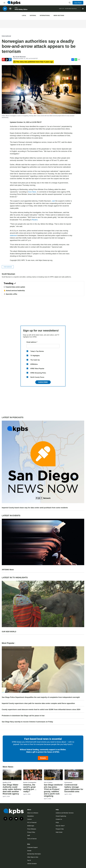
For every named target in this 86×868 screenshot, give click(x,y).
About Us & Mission (33, 813)
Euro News (32, 192)
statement (13, 235)
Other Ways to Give (33, 857)
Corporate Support (32, 847)
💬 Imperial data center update (14, 287)
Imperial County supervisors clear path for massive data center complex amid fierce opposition (38, 703)
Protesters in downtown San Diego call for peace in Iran (23, 716)
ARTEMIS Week (8, 570)
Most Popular (9, 643)
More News (9, 767)
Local (24, 15)
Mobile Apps (31, 826)
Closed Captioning (61, 816)
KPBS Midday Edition (21, 10)
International (45, 15)
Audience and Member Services (65, 813)
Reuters (35, 220)
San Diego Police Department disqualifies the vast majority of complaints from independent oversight (41, 697)
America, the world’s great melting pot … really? (30, 788)
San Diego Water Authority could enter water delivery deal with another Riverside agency (12, 789)
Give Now (78, 3)
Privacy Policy (31, 832)
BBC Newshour (73, 9)
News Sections (59, 15)
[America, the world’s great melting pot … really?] (33, 775)
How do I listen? (60, 826)
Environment (68, 782)
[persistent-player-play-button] (5, 9)
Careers (29, 819)
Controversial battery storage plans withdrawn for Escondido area (74, 788)
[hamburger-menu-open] (4, 3)
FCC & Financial (32, 822)
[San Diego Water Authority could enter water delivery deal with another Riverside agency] (12, 775)
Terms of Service (32, 839)
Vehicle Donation (32, 864)
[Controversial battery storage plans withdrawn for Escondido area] (74, 775)
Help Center (59, 832)
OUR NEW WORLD (9, 632)
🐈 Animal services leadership (14, 291)
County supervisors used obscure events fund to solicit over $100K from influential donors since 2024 (41, 710)
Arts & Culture (48, 782)
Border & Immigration (30, 782)
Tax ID (29, 860)
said (53, 201)
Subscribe (43, 382)
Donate (43, 758)
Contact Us (59, 819)
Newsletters (30, 816)
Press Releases (32, 829)
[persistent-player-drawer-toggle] (83, 9)
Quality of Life (7, 782)
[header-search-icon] (70, 3)
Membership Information (34, 854)
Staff (29, 835)
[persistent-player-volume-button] (10, 9)
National (33, 15)
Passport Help (60, 829)
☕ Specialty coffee (10, 294)
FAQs (57, 822)
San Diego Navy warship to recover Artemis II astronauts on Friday (27, 722)
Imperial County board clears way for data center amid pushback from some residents (35, 508)
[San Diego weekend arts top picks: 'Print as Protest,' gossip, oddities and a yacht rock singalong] (53, 775)
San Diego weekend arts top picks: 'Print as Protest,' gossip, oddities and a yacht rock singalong (53, 790)
